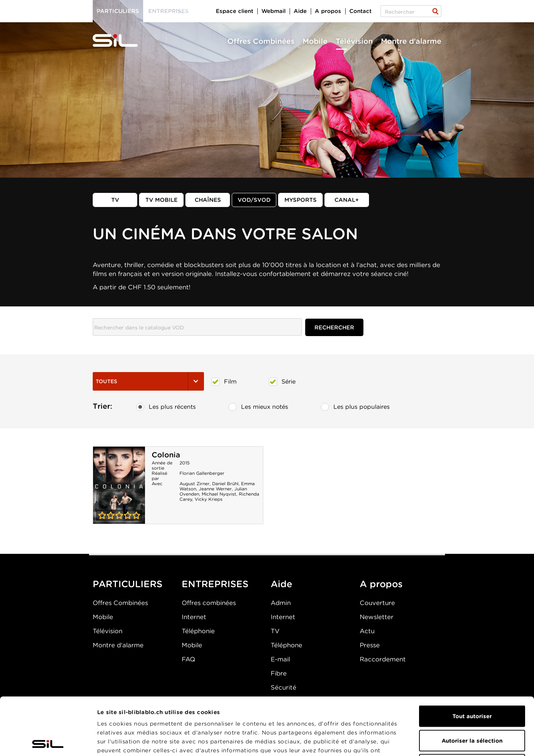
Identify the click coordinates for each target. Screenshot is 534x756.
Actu (367, 631)
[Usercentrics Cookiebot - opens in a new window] (48, 742)
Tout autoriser (472, 659)
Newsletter (377, 617)
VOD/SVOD (254, 200)
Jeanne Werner (215, 489)
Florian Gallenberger (202, 473)
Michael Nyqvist (219, 494)
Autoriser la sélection (472, 683)
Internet (194, 617)
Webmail (273, 11)
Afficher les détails (418, 742)
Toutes (148, 381)
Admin (281, 603)
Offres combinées (209, 603)
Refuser (472, 707)
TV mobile (161, 200)
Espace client (235, 11)
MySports (301, 200)
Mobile (315, 41)
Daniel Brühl (225, 484)
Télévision (354, 41)
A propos (328, 11)
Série (282, 382)
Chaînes (208, 200)
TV (115, 200)
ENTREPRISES (215, 584)
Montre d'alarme (411, 41)
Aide (300, 11)
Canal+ (347, 200)
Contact (360, 11)
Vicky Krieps (209, 499)
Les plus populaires (355, 407)
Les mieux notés (258, 407)
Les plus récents (166, 407)
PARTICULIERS (128, 584)
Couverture (377, 603)
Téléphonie (198, 631)
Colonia (166, 455)
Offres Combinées (261, 41)
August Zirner (195, 484)
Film (224, 382)
